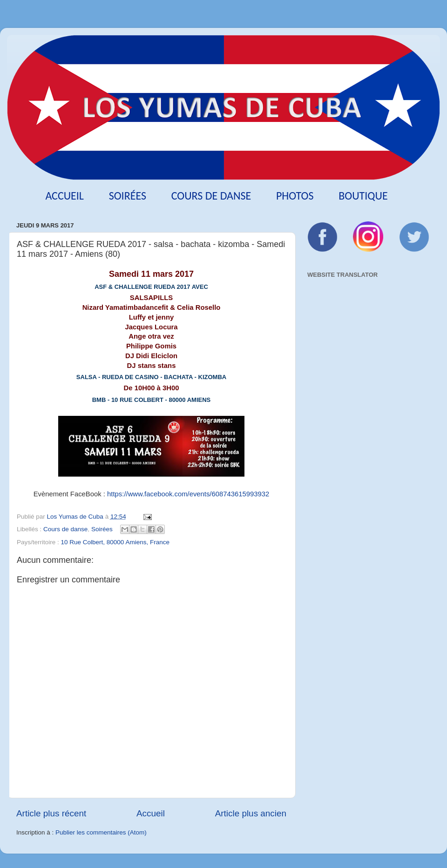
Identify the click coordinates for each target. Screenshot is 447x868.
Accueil (64, 196)
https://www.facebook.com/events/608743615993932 (188, 494)
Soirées (128, 196)
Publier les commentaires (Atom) (101, 832)
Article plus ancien (251, 813)
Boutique (363, 196)
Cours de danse (211, 196)
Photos (295, 196)
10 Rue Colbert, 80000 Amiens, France (115, 542)
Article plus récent (51, 813)
